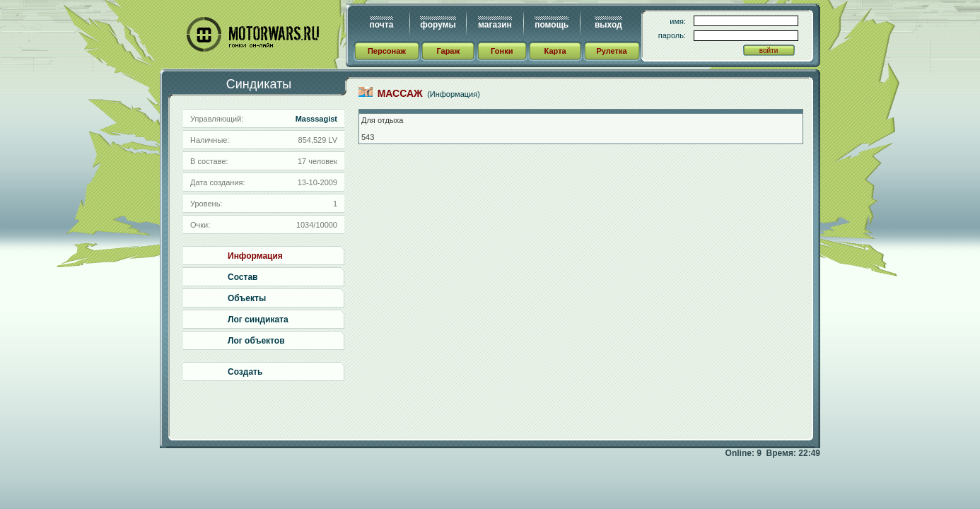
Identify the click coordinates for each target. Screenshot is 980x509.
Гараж (448, 51)
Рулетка (611, 51)
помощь (552, 25)
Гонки (502, 51)
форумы (438, 25)
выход (608, 25)
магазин (495, 25)
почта (382, 25)
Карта (555, 51)
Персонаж (387, 51)
